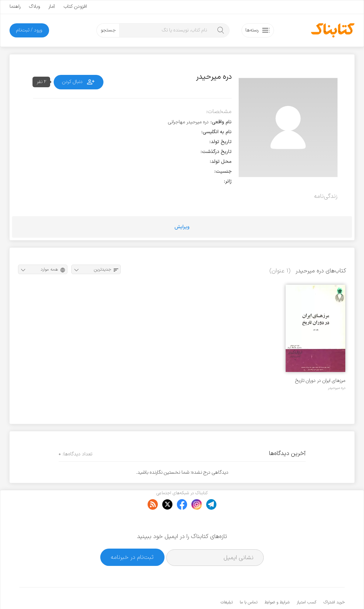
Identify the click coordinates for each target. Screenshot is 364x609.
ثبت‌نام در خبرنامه (132, 536)
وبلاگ (34, 7)
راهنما (15, 7)
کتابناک (307, 592)
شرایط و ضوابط (277, 581)
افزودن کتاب (75, 7)
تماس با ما (249, 581)
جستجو (108, 30)
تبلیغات (227, 581)
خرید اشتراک (334, 581)
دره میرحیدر (337, 388)
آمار (52, 7)
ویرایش (182, 227)
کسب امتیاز (306, 581)
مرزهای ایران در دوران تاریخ (320, 381)
